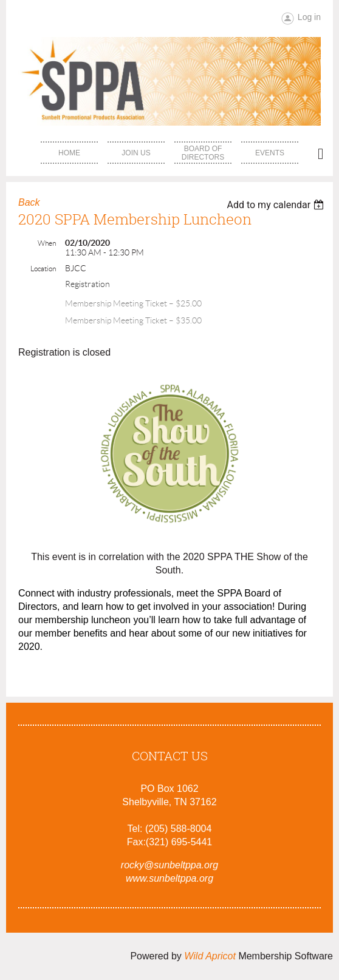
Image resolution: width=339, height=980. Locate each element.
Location (43, 269)
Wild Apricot (210, 956)
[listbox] (277, 205)
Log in (309, 17)
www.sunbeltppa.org (169, 878)
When (47, 243)
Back (29, 202)
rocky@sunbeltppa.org (169, 865)
